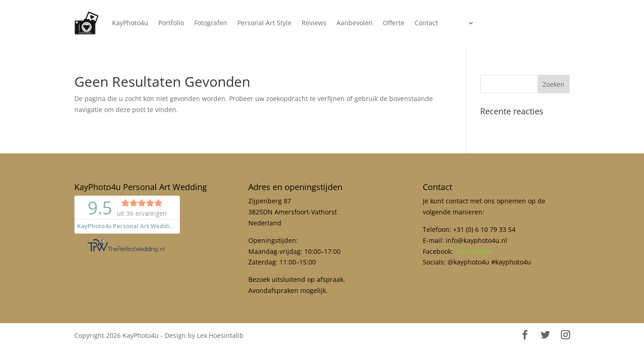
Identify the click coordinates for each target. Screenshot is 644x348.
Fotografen (211, 23)
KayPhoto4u (130, 23)
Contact (426, 23)
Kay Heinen (474, 251)
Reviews (314, 23)
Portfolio (171, 23)
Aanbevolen (355, 23)
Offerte (394, 23)
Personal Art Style (264, 23)
